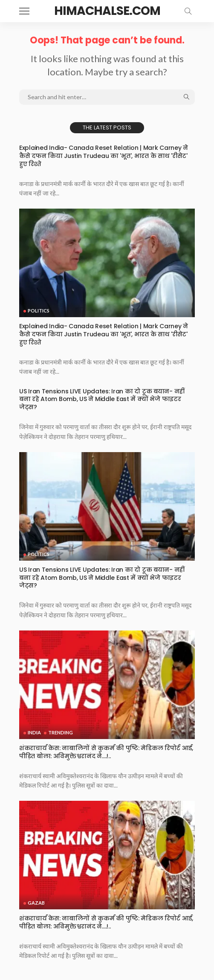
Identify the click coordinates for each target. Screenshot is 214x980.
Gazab (36, 903)
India (34, 732)
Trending (61, 732)
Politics (39, 311)
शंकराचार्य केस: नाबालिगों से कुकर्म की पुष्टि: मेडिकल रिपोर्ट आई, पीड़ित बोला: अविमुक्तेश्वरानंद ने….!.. (106, 752)
